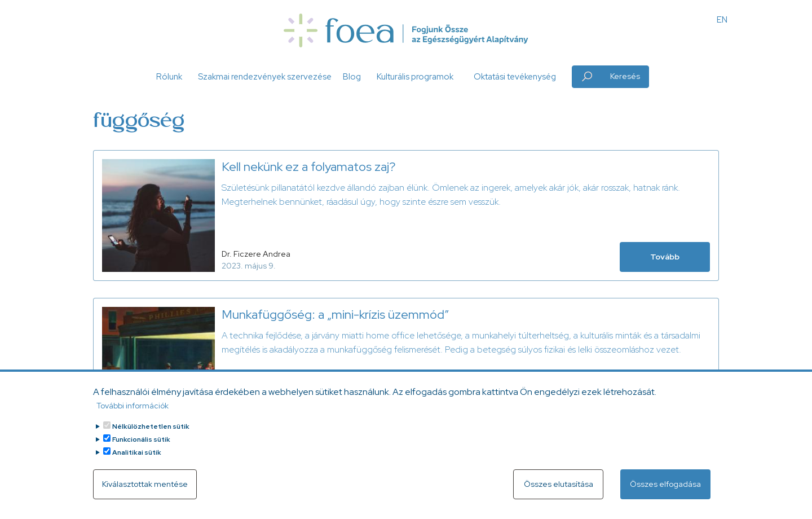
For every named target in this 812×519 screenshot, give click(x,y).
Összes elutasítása (559, 494)
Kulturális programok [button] (415, 77)
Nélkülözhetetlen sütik (151, 437)
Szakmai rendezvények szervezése (265, 77)
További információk (133, 416)
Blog (352, 77)
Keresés (625, 76)
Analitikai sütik (137, 463)
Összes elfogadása (665, 494)
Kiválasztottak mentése (145, 494)
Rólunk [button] (169, 77)
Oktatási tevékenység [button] (515, 77)
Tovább (665, 257)
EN (722, 20)
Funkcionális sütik (141, 450)
